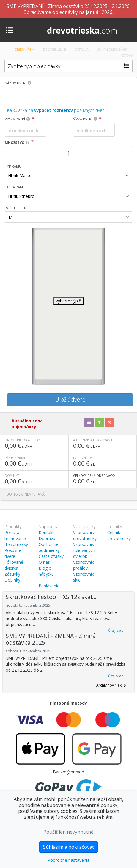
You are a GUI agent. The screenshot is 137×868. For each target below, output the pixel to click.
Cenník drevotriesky (119, 535)
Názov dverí (15, 83)
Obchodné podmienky (49, 547)
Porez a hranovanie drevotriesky (16, 538)
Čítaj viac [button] (116, 630)
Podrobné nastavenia (68, 860)
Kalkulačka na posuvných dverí (56, 110)
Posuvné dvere (13, 553)
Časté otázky (51, 556)
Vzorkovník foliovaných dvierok (84, 550)
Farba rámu (15, 187)
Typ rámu (13, 166)
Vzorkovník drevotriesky (85, 535)
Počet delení (16, 208)
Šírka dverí (83, 119)
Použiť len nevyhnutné (68, 832)
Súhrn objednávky (113, 49)
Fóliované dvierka (14, 565)
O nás (44, 562)
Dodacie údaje (55, 49)
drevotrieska (82, 30)
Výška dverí (15, 119)
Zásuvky (12, 574)
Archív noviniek (111, 685)
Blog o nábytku (46, 571)
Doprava (82, 49)
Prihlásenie (49, 586)
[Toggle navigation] (10, 30)
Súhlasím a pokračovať (68, 847)
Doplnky (12, 580)
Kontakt (46, 532)
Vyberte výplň (68, 301)
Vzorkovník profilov (84, 565)
